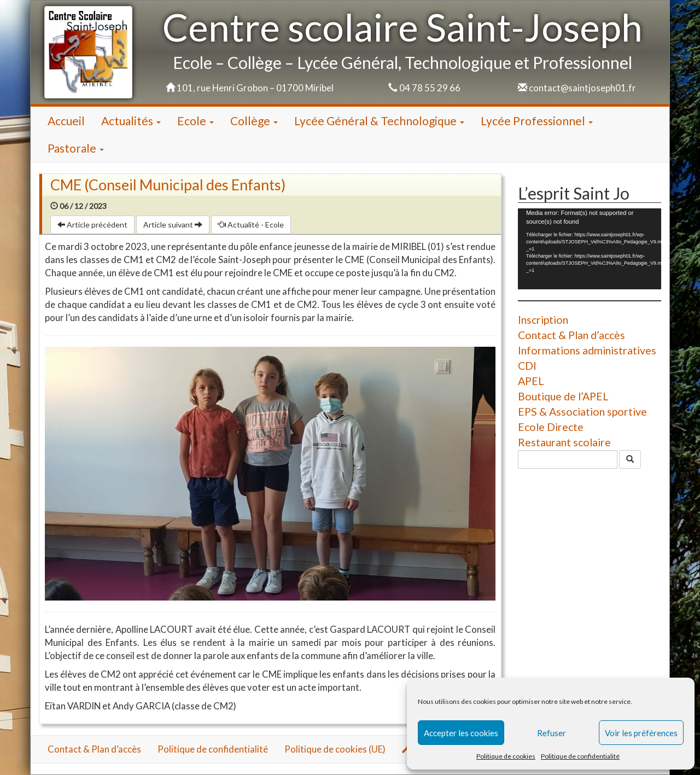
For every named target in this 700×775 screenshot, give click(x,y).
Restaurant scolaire (564, 442)
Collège (254, 121)
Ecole (196, 121)
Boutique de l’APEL (563, 396)
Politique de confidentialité (580, 756)
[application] (590, 249)
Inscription (543, 320)
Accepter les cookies (461, 733)
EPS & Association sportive (582, 412)
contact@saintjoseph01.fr (582, 88)
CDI (527, 366)
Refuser (552, 733)
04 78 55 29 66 (430, 88)
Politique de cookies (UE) (335, 749)
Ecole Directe (551, 427)
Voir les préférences (641, 733)
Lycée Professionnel (537, 121)
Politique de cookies (506, 756)
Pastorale (76, 148)
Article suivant (173, 225)
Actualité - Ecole (251, 225)
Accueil (66, 121)
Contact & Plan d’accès (571, 335)
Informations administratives (587, 350)
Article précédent (92, 225)
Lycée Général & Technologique (379, 121)
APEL (531, 381)
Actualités (131, 121)
